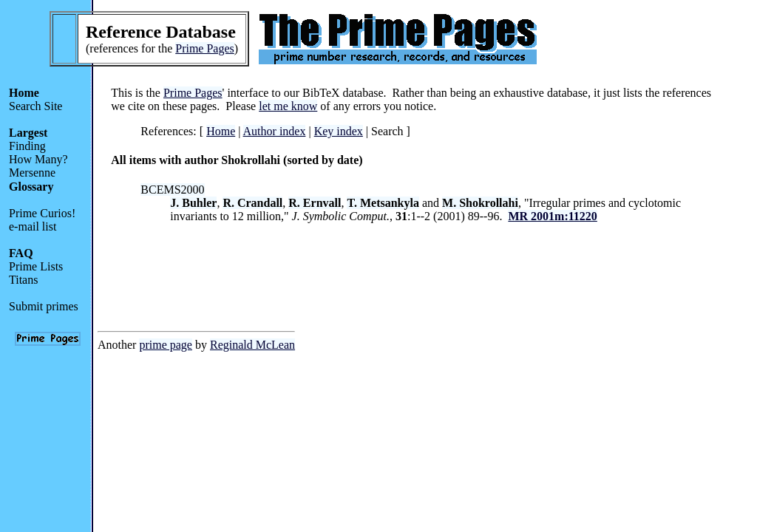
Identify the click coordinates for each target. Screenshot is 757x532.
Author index (275, 131)
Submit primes (44, 306)
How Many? (38, 159)
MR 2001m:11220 (552, 216)
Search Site (35, 106)
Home (24, 93)
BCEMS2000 (172, 190)
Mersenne (32, 173)
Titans (23, 280)
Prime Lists (36, 266)
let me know (288, 106)
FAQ (21, 253)
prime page (166, 345)
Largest (28, 133)
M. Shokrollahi (480, 203)
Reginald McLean (252, 345)
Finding (27, 146)
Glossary (31, 187)
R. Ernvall (315, 203)
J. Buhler (193, 203)
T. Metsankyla (383, 203)
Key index (339, 131)
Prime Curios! (42, 213)
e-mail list (33, 226)
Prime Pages (205, 48)
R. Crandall (252, 203)
